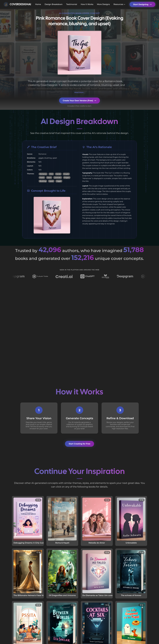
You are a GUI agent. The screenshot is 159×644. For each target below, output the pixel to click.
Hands (58, 174)
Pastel (42, 178)
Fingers (67, 178)
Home (38, 4)
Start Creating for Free (79, 444)
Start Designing (142, 4)
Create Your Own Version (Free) (79, 101)
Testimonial (72, 4)
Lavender (58, 178)
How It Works (87, 4)
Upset (51, 181)
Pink (51, 174)
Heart (49, 178)
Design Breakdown (54, 4)
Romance (43, 174)
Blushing (43, 181)
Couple (66, 174)
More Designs (103, 4)
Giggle (59, 181)
